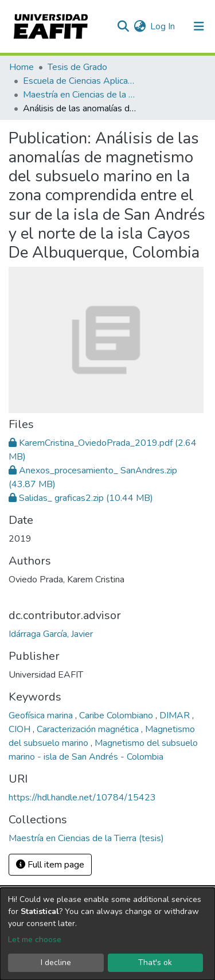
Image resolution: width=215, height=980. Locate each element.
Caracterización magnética (89, 729)
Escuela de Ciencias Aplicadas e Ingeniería (80, 81)
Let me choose (35, 940)
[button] (140, 26)
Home (21, 67)
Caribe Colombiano (117, 715)
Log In (163, 26)
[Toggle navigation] (199, 26)
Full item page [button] (50, 865)
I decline (56, 962)
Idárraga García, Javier (51, 634)
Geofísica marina (42, 715)
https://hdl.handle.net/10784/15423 (82, 798)
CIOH (21, 729)
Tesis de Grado (77, 67)
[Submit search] (123, 26)
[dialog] (107, 934)
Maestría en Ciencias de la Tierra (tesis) (80, 95)
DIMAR (176, 715)
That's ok (155, 962)
